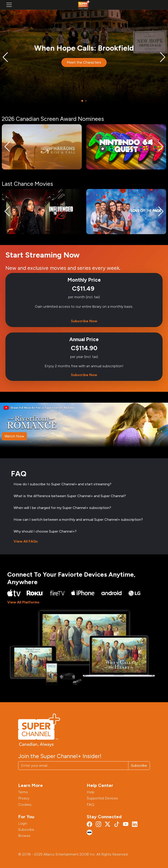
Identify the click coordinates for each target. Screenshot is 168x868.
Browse (24, 836)
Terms (23, 792)
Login (23, 823)
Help (91, 792)
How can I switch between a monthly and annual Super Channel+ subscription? (78, 520)
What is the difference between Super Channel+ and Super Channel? (70, 496)
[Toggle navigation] (9, 5)
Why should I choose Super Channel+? (45, 531)
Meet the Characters (84, 63)
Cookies (25, 805)
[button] (5, 57)
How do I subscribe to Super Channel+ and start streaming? (62, 484)
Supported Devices (102, 798)
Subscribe (139, 765)
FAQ (90, 805)
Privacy (24, 798)
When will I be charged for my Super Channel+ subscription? (62, 508)
